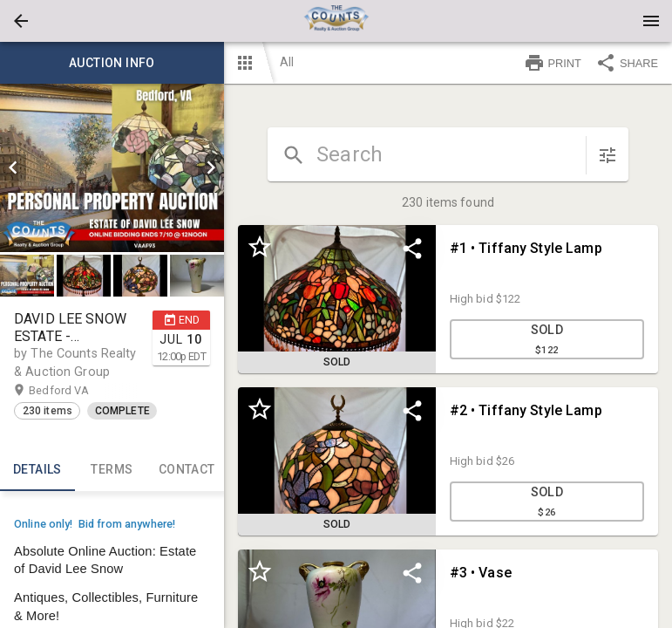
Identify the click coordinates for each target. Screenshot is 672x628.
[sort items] (608, 155)
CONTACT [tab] (187, 470)
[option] (112, 168)
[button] (21, 21)
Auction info (112, 63)
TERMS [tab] (112, 470)
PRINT (553, 63)
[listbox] (112, 168)
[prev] (13, 167)
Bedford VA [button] (76, 391)
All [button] (287, 62)
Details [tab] (37, 470)
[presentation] (336, 21)
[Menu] (651, 21)
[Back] (21, 21)
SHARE (627, 63)
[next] (211, 167)
